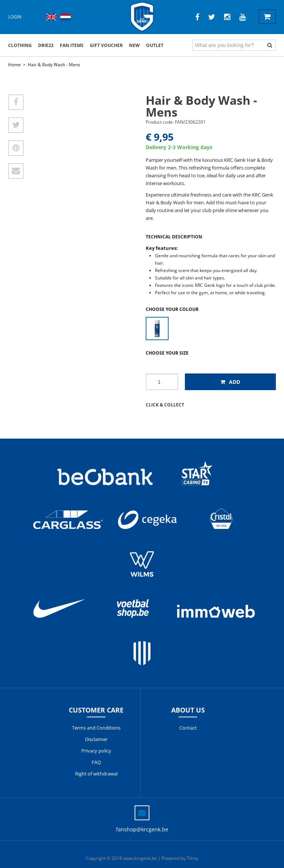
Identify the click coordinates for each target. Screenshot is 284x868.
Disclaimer (96, 739)
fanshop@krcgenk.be (142, 829)
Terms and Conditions (96, 728)
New (134, 45)
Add (230, 382)
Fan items (72, 45)
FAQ (96, 762)
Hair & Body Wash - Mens (54, 65)
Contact (188, 728)
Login (15, 17)
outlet (155, 45)
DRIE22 (46, 45)
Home (14, 65)
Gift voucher (106, 45)
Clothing (20, 45)
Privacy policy (96, 751)
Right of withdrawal (96, 774)
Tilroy (192, 858)
